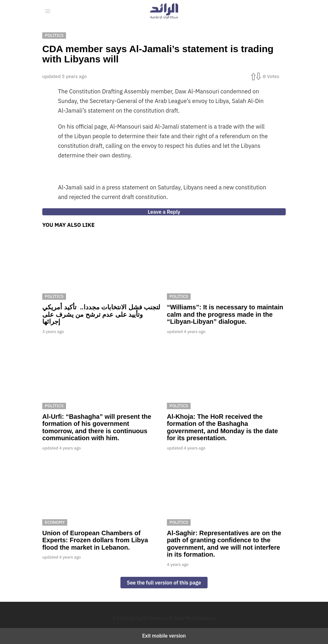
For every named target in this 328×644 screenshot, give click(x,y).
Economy (55, 522)
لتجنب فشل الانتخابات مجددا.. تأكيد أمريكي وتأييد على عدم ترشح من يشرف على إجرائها (101, 314)
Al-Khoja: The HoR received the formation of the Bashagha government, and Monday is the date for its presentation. (222, 427)
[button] (48, 11)
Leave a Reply (164, 212)
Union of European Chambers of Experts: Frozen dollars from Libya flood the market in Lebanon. (95, 540)
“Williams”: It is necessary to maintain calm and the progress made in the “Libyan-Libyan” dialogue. (225, 314)
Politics (54, 296)
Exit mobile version (164, 636)
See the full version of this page (164, 583)
